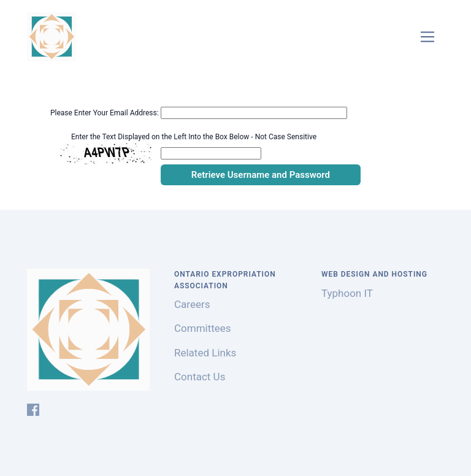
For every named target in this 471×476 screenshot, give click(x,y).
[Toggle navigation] (428, 37)
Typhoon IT (347, 293)
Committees (203, 328)
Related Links (205, 353)
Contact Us (200, 377)
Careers (192, 304)
